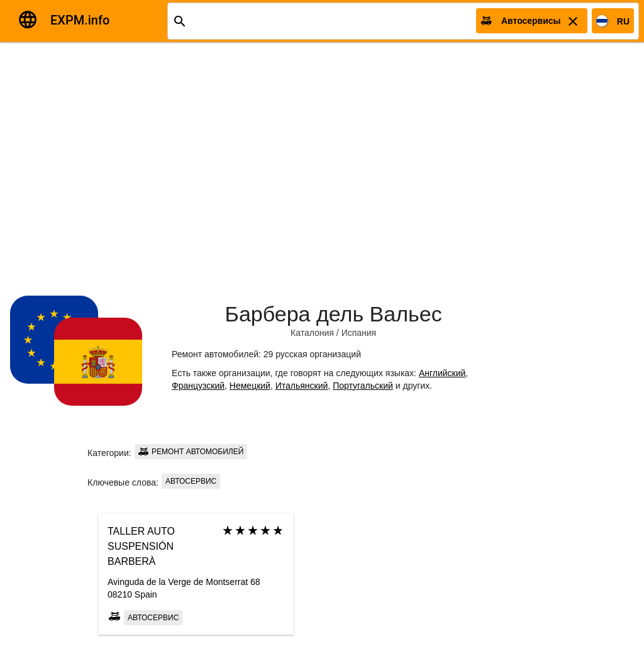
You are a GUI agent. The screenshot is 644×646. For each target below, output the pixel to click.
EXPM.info (80, 20)
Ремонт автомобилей (191, 452)
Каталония (312, 333)
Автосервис (191, 481)
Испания (359, 333)
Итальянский (302, 386)
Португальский (363, 386)
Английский (442, 373)
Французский (198, 386)
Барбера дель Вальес (334, 314)
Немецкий (250, 386)
